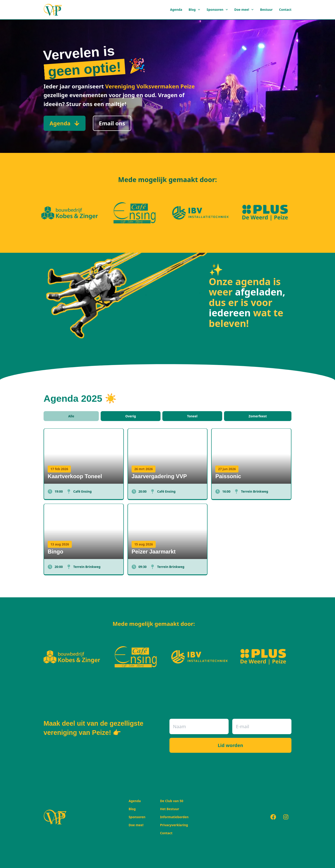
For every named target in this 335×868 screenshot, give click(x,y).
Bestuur (266, 10)
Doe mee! (244, 10)
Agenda (176, 10)
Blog (195, 10)
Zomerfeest (258, 416)
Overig (130, 416)
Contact (285, 10)
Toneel (192, 416)
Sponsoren (217, 10)
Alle (71, 416)
